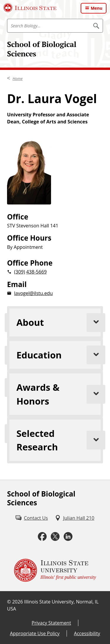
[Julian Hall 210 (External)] (75, 518)
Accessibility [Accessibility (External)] (87, 633)
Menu (97, 8)
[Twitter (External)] (55, 537)
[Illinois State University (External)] (30, 8)
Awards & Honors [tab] (60, 394)
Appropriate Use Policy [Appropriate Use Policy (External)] (35, 633)
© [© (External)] (9, 602)
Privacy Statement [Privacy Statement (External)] (51, 623)
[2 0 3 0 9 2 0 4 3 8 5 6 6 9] (55, 272)
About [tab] (60, 323)
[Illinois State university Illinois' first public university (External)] (55, 570)
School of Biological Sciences (42, 49)
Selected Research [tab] (60, 440)
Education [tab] (60, 355)
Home (18, 78)
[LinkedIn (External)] (68, 537)
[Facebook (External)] (42, 537)
